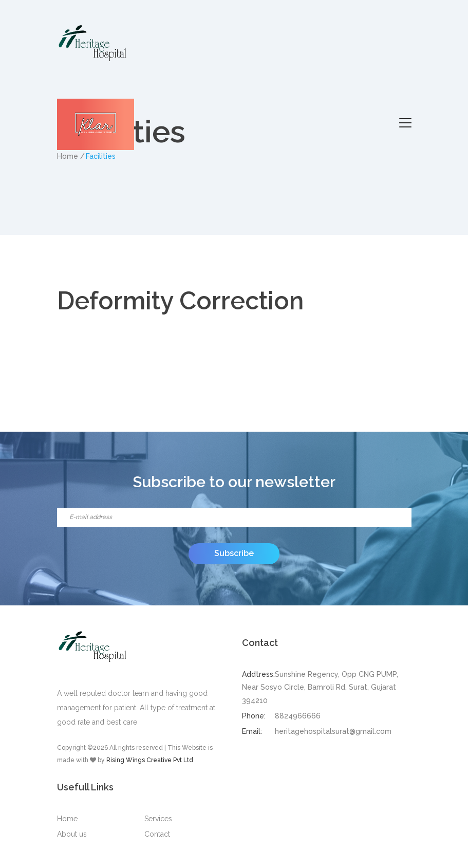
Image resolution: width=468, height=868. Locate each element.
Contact (157, 834)
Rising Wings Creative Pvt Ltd (150, 760)
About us (72, 834)
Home (67, 819)
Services (158, 819)
